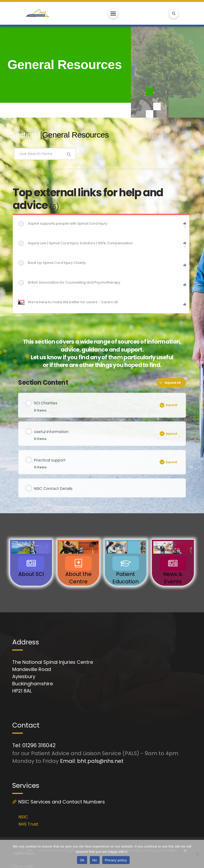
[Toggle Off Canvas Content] (113, 14)
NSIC (23, 817)
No (95, 860)
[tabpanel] (102, 259)
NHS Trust (28, 824)
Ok (82, 860)
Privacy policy (116, 860)
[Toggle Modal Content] (174, 14)
